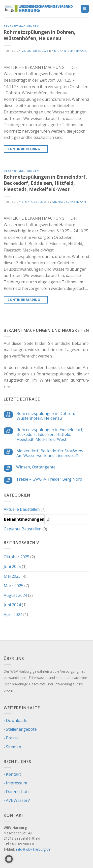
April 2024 (13, 614)
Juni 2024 (12, 605)
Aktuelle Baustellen (22, 509)
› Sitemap (12, 747)
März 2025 (14, 586)
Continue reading (26, 149)
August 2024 (15, 595)
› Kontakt (12, 774)
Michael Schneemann (71, 51)
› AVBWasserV (17, 800)
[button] (9, 859)
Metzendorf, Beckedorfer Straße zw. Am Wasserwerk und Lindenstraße (50, 453)
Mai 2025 (12, 576)
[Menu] (85, 9)
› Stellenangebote (20, 729)
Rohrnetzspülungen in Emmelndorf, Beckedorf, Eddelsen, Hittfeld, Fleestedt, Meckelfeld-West (45, 183)
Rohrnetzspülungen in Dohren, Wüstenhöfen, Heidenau (39, 35)
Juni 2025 (12, 566)
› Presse (11, 738)
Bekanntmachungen (21, 26)
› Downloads (15, 720)
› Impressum (15, 783)
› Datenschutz (17, 792)
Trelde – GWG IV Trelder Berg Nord (49, 479)
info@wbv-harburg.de (33, 849)
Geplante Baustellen (23, 529)
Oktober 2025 (16, 557)
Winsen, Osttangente (36, 467)
